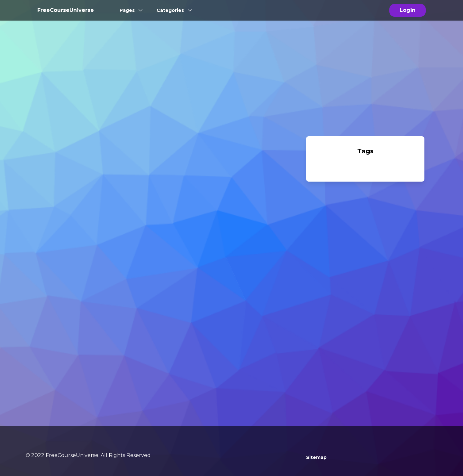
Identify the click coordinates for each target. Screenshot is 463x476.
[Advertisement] (365, 86)
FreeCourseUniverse (66, 10)
